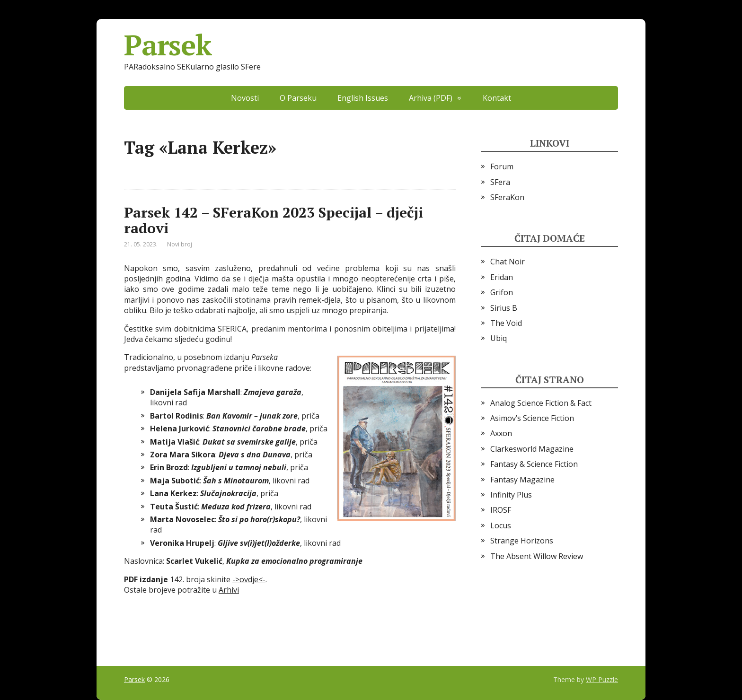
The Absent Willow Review (537, 556)
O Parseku (298, 98)
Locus (501, 525)
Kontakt (497, 98)
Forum (502, 166)
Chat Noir (508, 262)
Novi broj (180, 244)
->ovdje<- (249, 579)
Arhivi (229, 590)
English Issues (363, 98)
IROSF (501, 510)
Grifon (502, 292)
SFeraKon (507, 197)
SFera (500, 182)
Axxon (501, 433)
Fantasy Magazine (522, 480)
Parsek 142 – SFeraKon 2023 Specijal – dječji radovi (274, 220)
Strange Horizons (522, 541)
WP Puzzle (602, 679)
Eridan (502, 277)
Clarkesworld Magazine (532, 449)
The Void (506, 323)
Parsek (168, 45)
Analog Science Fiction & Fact (541, 403)
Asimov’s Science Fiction (532, 418)
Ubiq (499, 338)
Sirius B (504, 308)
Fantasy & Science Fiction (534, 464)
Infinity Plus (511, 495)
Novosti (245, 98)
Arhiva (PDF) (431, 98)
